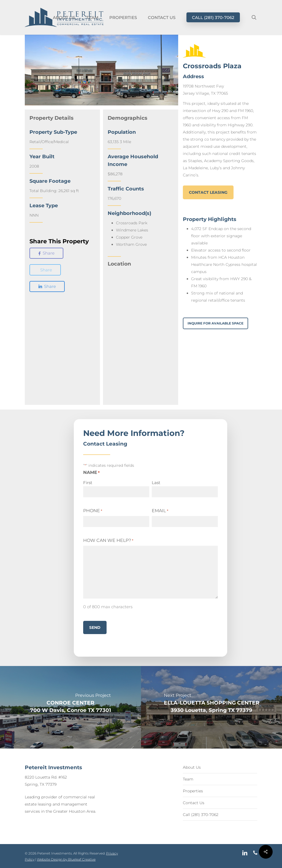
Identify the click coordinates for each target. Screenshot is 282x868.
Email (160, 511)
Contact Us (194, 803)
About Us (192, 767)
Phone (93, 511)
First (88, 483)
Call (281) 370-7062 (201, 815)
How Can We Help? (108, 541)
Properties (193, 791)
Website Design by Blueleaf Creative (66, 859)
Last (156, 483)
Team (188, 779)
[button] (208, 192)
